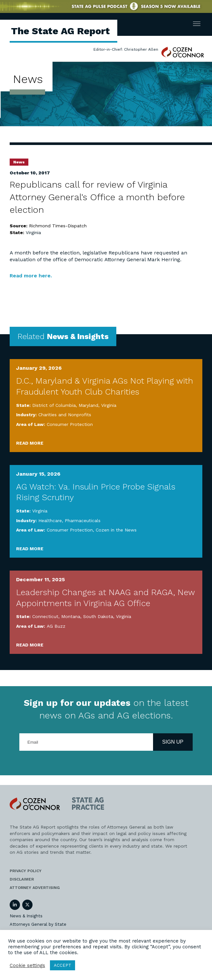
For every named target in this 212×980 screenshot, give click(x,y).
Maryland (88, 405)
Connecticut (45, 616)
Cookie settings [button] (27, 965)
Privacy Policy (26, 871)
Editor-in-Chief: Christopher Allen (126, 49)
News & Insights (26, 916)
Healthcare (50, 521)
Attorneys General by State (38, 924)
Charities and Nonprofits (65, 415)
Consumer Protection (70, 424)
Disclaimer (22, 879)
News (19, 162)
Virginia (33, 232)
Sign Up (173, 742)
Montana (71, 616)
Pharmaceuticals (83, 521)
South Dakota (98, 616)
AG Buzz (56, 626)
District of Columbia (54, 405)
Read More (30, 443)
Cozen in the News (116, 530)
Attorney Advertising (35, 888)
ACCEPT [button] (63, 965)
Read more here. (31, 276)
